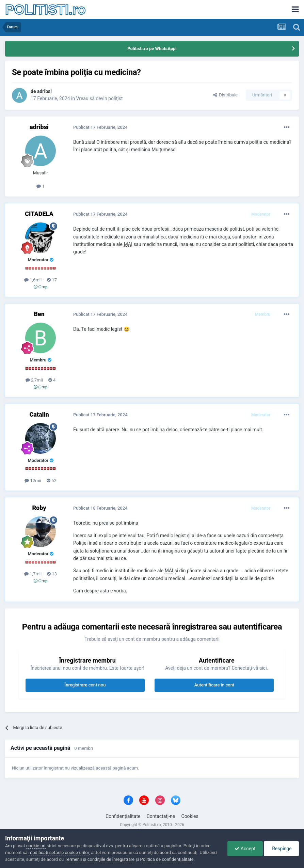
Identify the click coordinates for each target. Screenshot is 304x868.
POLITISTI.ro (45, 10)
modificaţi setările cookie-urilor (59, 852)
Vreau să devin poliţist (100, 98)
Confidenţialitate (123, 816)
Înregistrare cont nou (85, 685)
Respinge (281, 849)
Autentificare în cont (214, 685)
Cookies (190, 816)
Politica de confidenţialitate (167, 859)
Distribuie (225, 95)
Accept (245, 849)
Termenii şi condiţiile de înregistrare (100, 859)
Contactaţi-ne (161, 816)
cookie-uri (36, 846)
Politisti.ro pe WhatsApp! (152, 49)
